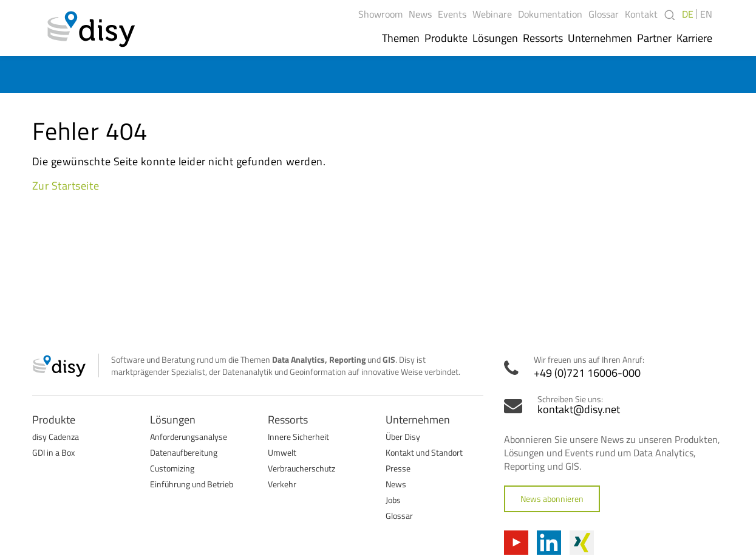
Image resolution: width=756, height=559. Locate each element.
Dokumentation (550, 14)
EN (706, 14)
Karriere (694, 38)
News (420, 14)
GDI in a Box (53, 452)
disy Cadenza (56, 437)
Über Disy (403, 437)
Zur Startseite (66, 186)
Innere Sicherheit (298, 437)
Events (452, 14)
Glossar (604, 14)
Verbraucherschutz (301, 468)
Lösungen (495, 38)
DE (688, 14)
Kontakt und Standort (424, 452)
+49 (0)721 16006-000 (587, 373)
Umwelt (282, 452)
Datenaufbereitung (184, 452)
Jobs (393, 500)
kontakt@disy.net (579, 410)
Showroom (380, 14)
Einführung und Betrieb (192, 484)
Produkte (446, 38)
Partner (654, 38)
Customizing (172, 468)
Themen (401, 38)
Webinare (492, 14)
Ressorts (543, 38)
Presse (398, 468)
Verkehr (282, 484)
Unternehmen (600, 38)
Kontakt (641, 14)
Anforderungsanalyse (189, 437)
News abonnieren (552, 499)
